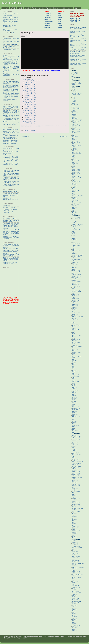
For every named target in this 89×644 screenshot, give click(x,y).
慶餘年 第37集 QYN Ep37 (30, 97)
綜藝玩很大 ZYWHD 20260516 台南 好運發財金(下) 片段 (11, 57)
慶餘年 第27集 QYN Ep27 (30, 116)
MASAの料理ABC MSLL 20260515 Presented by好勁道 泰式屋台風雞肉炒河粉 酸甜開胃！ (10, 107)
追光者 (59, 19)
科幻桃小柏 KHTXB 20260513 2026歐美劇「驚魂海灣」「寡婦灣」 (11, 182)
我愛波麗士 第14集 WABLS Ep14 (10, 198)
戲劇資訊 (55, 8)
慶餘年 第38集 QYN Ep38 (30, 96)
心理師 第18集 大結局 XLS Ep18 (10, 209)
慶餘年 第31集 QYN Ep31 (30, 108)
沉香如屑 (60, 27)
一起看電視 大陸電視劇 (11, 3)
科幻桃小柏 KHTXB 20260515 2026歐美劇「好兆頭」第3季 (11, 171)
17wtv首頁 (5, 8)
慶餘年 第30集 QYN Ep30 (30, 110)
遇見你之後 (47, 25)
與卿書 (59, 16)
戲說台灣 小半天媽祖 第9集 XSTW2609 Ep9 (9, 47)
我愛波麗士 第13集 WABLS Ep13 (10, 200)
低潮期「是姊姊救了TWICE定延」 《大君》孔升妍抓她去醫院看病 (11, 143)
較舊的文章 (64, 137)
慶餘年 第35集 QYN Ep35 (30, 101)
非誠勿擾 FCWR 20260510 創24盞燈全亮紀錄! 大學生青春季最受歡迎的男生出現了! (11, 82)
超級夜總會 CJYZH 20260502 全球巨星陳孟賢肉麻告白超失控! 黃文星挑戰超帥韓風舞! (11, 74)
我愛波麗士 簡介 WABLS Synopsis (11, 193)
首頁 (44, 137)
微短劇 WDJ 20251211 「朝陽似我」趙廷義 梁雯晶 (77, 36)
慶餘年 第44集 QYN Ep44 (30, 85)
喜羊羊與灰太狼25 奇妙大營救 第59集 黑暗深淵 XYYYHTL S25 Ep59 (11, 157)
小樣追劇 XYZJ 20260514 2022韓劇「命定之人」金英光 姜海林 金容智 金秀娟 (11, 174)
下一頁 (13, 33)
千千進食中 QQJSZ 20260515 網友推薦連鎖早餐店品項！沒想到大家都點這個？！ (11, 120)
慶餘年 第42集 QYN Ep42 (30, 88)
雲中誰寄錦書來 (49, 21)
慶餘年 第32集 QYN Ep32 (30, 107)
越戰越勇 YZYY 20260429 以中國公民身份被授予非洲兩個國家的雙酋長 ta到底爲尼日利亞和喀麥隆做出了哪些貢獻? (11, 96)
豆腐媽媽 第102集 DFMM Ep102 (10, 49)
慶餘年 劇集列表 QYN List (30, 79)
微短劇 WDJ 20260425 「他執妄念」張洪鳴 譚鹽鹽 (77, 52)
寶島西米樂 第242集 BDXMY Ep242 (11, 44)
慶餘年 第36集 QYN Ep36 (30, 99)
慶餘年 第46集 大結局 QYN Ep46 (32, 81)
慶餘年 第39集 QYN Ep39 (30, 94)
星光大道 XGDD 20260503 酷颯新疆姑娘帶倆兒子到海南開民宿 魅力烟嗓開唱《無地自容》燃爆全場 (11, 87)
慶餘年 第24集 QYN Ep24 (30, 121)
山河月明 (60, 25)
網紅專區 (41, 8)
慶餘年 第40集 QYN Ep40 (30, 92)
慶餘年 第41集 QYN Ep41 (30, 90)
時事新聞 (63, 8)
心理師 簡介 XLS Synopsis (9, 207)
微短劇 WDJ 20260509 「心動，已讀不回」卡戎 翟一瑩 (78, 45)
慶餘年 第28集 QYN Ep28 (30, 114)
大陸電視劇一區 (75, 19)
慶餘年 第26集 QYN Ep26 (30, 117)
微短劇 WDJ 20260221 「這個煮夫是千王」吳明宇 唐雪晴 (78, 64)
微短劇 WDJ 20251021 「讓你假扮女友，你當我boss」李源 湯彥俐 (78, 49)
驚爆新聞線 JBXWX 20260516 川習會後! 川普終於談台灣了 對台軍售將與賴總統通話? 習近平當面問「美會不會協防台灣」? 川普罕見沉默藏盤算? (11, 62)
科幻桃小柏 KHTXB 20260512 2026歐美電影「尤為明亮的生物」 (11, 185)
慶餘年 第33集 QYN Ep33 (30, 105)
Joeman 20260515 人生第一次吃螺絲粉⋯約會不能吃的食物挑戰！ (11, 124)
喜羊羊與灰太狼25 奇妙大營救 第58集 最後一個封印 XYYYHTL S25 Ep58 (11, 160)
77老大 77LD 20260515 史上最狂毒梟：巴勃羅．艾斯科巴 (11, 116)
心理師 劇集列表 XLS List (8, 206)
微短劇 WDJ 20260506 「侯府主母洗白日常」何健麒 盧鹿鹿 (78, 56)
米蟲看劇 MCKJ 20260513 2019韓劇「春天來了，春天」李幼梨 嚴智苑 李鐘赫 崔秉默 (11, 179)
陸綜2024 (77, 8)
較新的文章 (25, 137)
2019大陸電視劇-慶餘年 (30, 130)
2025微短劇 (48, 16)
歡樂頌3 (60, 23)
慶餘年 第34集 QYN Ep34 (30, 103)
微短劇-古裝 (48, 19)
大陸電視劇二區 (75, 21)
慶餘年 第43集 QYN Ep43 (30, 86)
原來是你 (60, 18)
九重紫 (59, 14)
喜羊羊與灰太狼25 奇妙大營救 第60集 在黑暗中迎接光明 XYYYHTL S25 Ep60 (11, 153)
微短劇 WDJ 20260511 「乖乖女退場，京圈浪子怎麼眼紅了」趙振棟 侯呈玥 (78, 40)
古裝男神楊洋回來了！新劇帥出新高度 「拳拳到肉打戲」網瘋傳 (10, 136)
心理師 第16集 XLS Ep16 (8, 213)
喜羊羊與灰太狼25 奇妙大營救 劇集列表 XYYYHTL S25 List (11, 149)
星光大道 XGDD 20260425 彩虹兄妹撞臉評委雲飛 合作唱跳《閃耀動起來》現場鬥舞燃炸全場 (11, 91)
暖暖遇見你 (47, 23)
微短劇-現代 (48, 18)
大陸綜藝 (34, 8)
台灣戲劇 (13, 8)
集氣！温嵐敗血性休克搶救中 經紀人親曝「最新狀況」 (11, 133)
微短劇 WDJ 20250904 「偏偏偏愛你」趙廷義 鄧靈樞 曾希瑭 (78, 28)
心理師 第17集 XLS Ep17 (8, 211)
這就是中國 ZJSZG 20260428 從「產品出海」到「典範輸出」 (10, 263)
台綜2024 (70, 8)
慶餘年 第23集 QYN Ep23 (30, 123)
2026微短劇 (48, 14)
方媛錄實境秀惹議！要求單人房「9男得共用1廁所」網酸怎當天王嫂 (11, 140)
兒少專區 (48, 8)
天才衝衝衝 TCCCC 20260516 (10, 55)
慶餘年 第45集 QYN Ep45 (30, 83)
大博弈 (59, 21)
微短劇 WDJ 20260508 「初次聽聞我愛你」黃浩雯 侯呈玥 (78, 60)
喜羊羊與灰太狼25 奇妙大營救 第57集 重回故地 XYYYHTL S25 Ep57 (11, 164)
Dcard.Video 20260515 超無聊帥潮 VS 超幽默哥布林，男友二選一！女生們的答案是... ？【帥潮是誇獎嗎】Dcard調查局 (11, 112)
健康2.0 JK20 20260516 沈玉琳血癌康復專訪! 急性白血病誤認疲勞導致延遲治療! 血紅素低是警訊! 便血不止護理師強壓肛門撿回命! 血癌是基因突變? (11, 69)
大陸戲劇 (20, 8)
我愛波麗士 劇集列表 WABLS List (10, 192)
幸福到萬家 (47, 27)
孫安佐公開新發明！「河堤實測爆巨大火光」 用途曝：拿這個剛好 (10, 131)
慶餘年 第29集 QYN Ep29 (30, 112)
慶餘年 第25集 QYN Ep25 (30, 119)
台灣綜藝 (27, 8)
